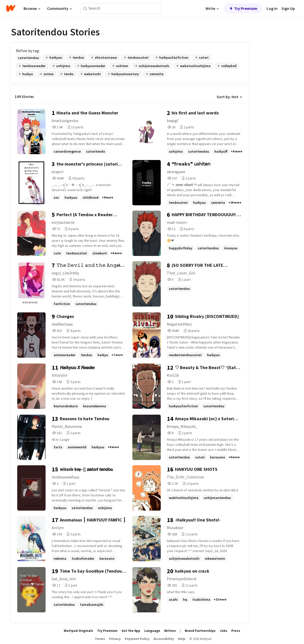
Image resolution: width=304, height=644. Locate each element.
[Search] (85, 8)
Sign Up (288, 8)
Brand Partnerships (200, 631)
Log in (272, 8)
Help (182, 639)
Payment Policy (137, 639)
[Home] (11, 8)
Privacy (115, 639)
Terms (100, 639)
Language (152, 631)
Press (236, 631)
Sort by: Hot (229, 97)
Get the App (131, 631)
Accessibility (164, 639)
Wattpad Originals (78, 631)
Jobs (224, 631)
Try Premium (243, 8)
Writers (170, 631)
